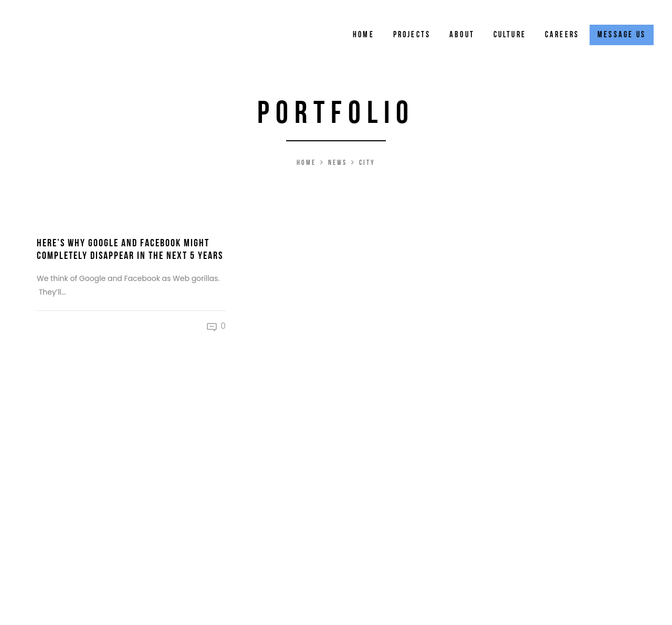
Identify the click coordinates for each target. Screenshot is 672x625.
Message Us (622, 35)
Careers (562, 35)
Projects (412, 35)
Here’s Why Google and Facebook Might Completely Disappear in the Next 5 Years (130, 249)
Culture (510, 35)
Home (364, 35)
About (462, 35)
